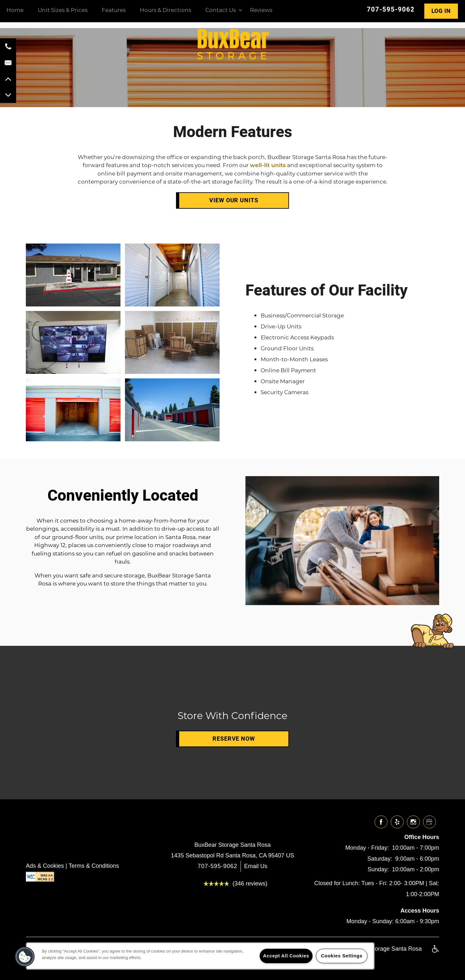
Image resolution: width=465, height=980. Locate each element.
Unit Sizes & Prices (63, 10)
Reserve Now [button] (234, 739)
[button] (440, 11)
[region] (200, 956)
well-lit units (268, 165)
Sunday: (378, 869)
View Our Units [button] (234, 200)
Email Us (256, 866)
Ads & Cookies (45, 866)
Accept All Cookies (286, 956)
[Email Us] (8, 63)
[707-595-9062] (8, 46)
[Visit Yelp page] (397, 822)
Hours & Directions (165, 10)
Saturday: (380, 859)
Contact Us (221, 10)
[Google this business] (429, 822)
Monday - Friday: (367, 848)
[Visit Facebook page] (381, 822)
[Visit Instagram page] (413, 822)
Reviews (261, 10)
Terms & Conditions (94, 866)
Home (15, 10)
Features (114, 10)
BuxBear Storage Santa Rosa (232, 845)
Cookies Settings (342, 956)
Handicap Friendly (435, 952)
